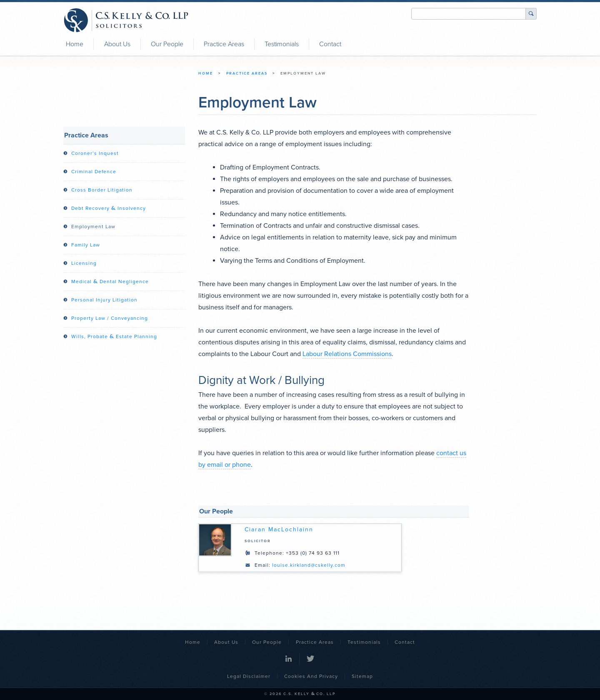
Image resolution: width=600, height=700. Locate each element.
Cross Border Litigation (102, 190)
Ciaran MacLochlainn (279, 529)
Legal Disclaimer (249, 676)
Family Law (86, 245)
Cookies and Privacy (311, 676)
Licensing (84, 263)
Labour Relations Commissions (347, 354)
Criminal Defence (94, 172)
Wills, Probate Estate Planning (114, 336)
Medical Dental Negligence (110, 281)
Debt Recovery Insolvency (109, 208)
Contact (330, 44)
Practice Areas (224, 44)
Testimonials (282, 44)
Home (75, 44)
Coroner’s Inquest (95, 153)
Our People (167, 44)
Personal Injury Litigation (104, 300)
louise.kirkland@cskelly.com (309, 565)
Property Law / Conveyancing (110, 318)
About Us (117, 44)
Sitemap (362, 676)
